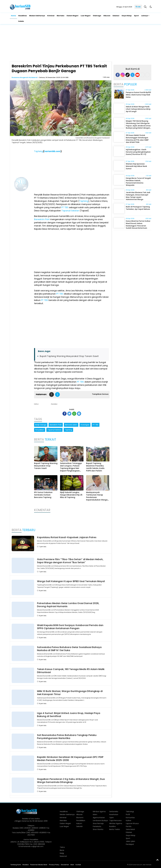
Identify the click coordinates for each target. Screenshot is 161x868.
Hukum (79, 823)
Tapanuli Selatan (70, 211)
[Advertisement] (81, 43)
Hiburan (107, 16)
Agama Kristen (99, 818)
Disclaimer (65, 865)
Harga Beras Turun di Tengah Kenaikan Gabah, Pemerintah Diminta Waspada (138, 182)
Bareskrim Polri (42, 219)
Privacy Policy (54, 865)
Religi (62, 853)
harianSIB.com (52, 151)
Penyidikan (40, 430)
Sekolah (79, 826)
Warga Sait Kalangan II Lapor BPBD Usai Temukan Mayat (71, 581)
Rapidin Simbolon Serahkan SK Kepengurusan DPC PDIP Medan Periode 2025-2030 (70, 759)
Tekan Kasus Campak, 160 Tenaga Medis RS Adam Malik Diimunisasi (71, 671)
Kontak (78, 865)
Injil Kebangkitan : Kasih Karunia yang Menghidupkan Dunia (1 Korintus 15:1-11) (138, 152)
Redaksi (26, 865)
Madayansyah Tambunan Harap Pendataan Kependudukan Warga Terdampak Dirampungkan (97, 499)
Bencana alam (71, 425)
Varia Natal (130, 829)
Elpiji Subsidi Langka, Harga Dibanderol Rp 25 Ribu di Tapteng (71, 495)
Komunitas (130, 818)
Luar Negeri (86, 16)
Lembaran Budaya (100, 821)
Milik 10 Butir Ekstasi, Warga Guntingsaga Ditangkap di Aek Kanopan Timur (70, 693)
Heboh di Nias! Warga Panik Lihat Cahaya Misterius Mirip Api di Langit (138, 109)
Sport (136, 16)
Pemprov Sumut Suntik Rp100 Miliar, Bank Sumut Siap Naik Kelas (138, 95)
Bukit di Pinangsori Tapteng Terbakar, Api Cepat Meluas (138, 208)
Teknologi (130, 812)
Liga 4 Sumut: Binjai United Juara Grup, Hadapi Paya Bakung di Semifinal (69, 715)
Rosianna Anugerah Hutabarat (25, 77)
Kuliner (129, 821)
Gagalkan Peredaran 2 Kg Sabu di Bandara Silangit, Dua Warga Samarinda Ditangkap (71, 781)
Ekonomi (80, 818)
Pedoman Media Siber (39, 865)
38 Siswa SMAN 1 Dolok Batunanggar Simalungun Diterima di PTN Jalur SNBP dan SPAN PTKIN (137, 139)
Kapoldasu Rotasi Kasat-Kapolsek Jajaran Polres (67, 537)
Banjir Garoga (41, 425)
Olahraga (97, 16)
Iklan (72, 865)
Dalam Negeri (72, 16)
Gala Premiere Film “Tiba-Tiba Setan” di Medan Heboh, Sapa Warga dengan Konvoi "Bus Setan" (70, 561)
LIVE (139, 7)
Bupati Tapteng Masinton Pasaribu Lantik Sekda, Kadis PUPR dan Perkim (95, 467)
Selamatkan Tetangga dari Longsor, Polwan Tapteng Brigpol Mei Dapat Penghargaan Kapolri (71, 468)
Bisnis (62, 850)
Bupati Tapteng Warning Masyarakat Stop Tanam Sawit (69, 356)
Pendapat (130, 844)
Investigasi (85, 425)
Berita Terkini (115, 829)
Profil (128, 814)
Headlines (23, 16)
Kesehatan (114, 814)
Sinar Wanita (98, 829)
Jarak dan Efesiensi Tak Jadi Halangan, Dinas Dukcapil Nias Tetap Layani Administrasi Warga (138, 196)
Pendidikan (81, 821)
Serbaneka (114, 812)
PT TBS (65, 207)
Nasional (63, 856)
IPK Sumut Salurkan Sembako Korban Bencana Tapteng (43, 495)
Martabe (61, 16)
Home (13, 16)
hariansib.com (137, 865)
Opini (111, 818)
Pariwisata (97, 826)
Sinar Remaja (98, 823)
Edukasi (116, 16)
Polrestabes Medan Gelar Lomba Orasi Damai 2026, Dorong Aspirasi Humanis (68, 605)
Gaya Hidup (127, 16)
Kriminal (51, 16)
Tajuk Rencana (115, 821)
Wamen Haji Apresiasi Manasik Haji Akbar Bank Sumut (136, 166)
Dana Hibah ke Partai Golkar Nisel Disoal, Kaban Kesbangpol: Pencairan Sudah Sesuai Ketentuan (138, 225)
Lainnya (145, 16)
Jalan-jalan (130, 841)
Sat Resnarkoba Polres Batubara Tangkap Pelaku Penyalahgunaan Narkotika (67, 737)
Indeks (21, 21)
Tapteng (39, 151)
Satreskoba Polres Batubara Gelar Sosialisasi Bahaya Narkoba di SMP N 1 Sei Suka (69, 649)
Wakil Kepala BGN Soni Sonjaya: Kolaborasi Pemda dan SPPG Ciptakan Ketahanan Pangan (70, 627)
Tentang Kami (16, 865)
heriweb (149, 865)
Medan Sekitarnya (37, 16)
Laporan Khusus (132, 823)
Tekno (62, 847)
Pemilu (129, 826)
